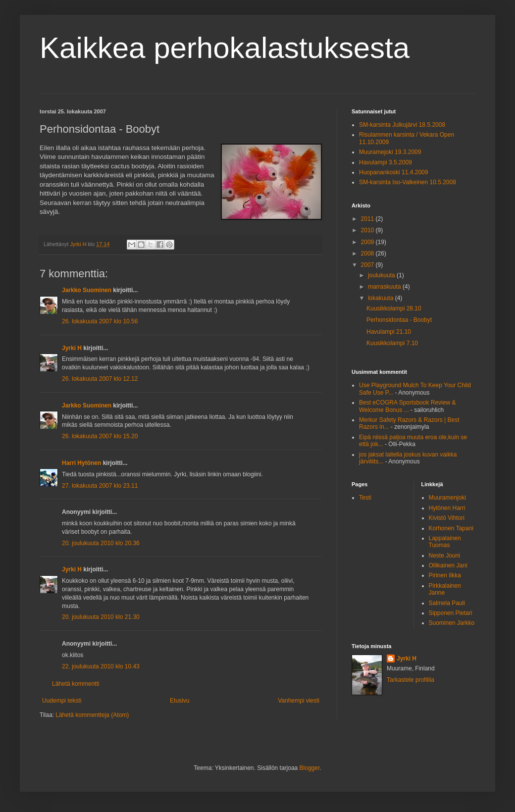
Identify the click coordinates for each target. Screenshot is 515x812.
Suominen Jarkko (452, 623)
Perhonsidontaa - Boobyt (399, 320)
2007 (368, 265)
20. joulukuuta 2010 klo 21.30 (101, 617)
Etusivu (180, 701)
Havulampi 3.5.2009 (386, 162)
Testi (365, 498)
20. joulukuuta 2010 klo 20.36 (101, 543)
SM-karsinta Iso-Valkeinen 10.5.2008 (408, 182)
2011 (368, 219)
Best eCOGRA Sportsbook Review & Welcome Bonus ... (407, 406)
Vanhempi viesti (299, 701)
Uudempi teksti (62, 701)
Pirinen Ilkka (445, 575)
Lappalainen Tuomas (445, 542)
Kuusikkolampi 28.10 (394, 308)
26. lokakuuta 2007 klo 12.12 (100, 379)
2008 (368, 254)
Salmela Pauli (447, 603)
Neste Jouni (444, 556)
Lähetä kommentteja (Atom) (92, 715)
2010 (368, 230)
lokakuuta (382, 298)
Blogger (310, 768)
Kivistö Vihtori (447, 518)
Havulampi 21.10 (389, 332)
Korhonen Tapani (451, 528)
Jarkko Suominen (87, 290)
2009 (368, 242)
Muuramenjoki (447, 498)
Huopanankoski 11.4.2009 (393, 172)
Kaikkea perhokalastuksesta (225, 48)
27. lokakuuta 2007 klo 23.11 (100, 486)
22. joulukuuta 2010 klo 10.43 (101, 666)
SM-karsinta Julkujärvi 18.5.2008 (402, 125)
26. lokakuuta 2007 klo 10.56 (100, 321)
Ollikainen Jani (448, 565)
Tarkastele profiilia (411, 680)
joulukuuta (382, 275)
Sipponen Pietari (451, 613)
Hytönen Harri (447, 508)
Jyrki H (72, 348)
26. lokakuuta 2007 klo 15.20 (100, 436)
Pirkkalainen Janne (445, 589)
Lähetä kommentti (76, 684)
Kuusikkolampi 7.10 (392, 343)
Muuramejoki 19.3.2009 (390, 152)
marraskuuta (385, 287)
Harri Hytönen (81, 463)
